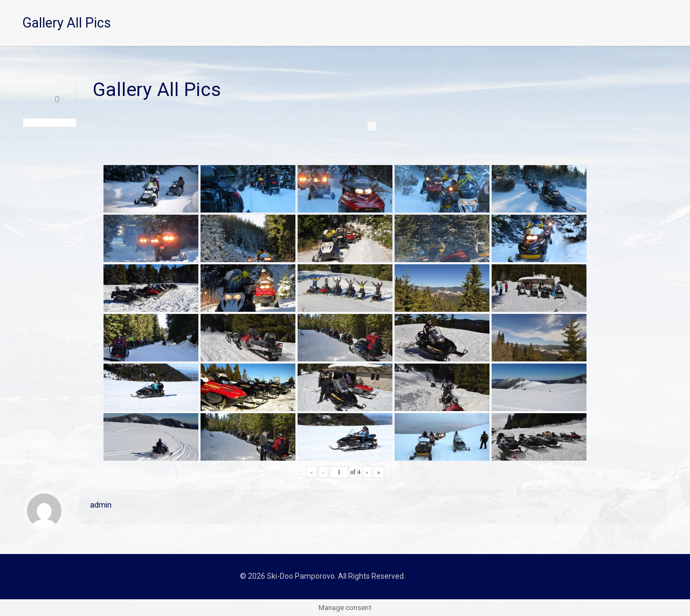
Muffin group (429, 576)
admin (101, 505)
